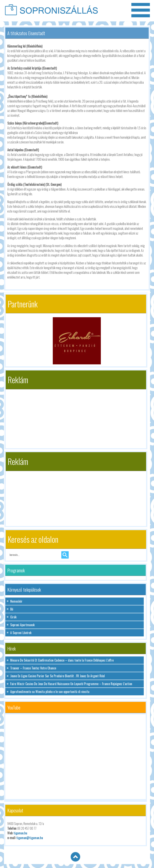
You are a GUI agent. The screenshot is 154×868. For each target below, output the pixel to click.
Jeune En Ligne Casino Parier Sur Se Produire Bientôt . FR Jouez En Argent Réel (58, 676)
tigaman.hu (20, 833)
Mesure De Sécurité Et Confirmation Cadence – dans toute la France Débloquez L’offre (62, 660)
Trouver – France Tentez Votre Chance (33, 668)
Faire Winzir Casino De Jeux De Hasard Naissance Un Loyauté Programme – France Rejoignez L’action (71, 684)
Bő (12, 609)
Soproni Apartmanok (22, 625)
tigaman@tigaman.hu (30, 838)
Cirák (13, 617)
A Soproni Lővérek (21, 633)
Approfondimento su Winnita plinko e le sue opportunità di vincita (50, 692)
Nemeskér (16, 601)
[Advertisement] (76, 417)
